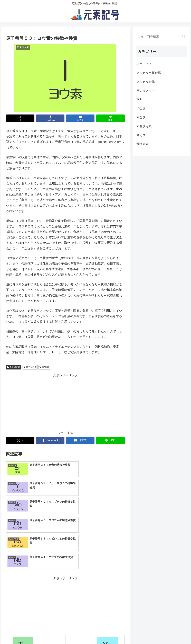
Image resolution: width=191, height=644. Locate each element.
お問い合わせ (123, 633)
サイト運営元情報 (100, 633)
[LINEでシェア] (110, 118)
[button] (184, 36)
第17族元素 (30, 367)
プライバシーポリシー (72, 633)
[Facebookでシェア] (50, 118)
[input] (161, 36)
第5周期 (44, 367)
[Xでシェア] (20, 118)
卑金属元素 (14, 367)
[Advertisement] (65, 402)
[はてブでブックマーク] (80, 118)
